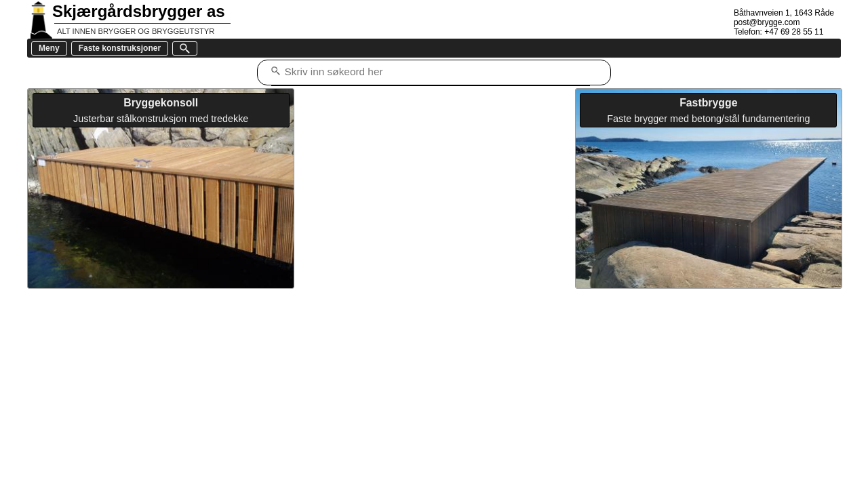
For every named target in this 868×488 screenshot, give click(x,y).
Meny (49, 48)
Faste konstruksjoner (120, 48)
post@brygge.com (767, 22)
